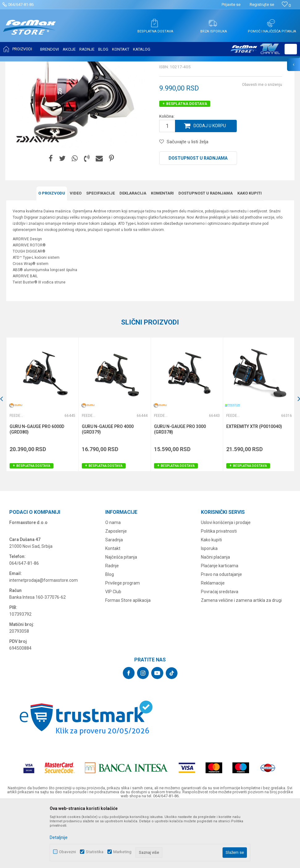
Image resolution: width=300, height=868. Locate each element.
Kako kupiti (250, 254)
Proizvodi (41, 65)
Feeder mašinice (89, 65)
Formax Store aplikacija (128, 660)
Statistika (95, 852)
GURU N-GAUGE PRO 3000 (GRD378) (179, 490)
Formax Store (17, 65)
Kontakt (113, 609)
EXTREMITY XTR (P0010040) (253, 487)
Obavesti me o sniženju (262, 146)
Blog (110, 635)
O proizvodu (52, 254)
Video (76, 254)
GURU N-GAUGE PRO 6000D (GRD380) (37, 490)
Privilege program (123, 643)
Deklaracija (133, 254)
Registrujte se (262, 4)
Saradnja (114, 600)
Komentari (162, 254)
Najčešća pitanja (121, 617)
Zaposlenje (116, 591)
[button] (291, 49)
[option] (42, 465)
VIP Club (113, 652)
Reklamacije (213, 643)
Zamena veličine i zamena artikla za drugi (241, 660)
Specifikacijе (100, 254)
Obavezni (67, 852)
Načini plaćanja (215, 617)
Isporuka (209, 609)
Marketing (122, 852)
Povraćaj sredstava (220, 652)
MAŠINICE (62, 65)
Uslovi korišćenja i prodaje (226, 583)
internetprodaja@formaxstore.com (44, 640)
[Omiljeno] (286, 5)
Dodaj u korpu (210, 187)
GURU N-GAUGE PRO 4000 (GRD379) (107, 490)
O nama (113, 583)
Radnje (112, 626)
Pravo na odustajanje (221, 635)
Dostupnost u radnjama (198, 219)
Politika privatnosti (219, 591)
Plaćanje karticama (220, 626)
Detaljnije (59, 837)
